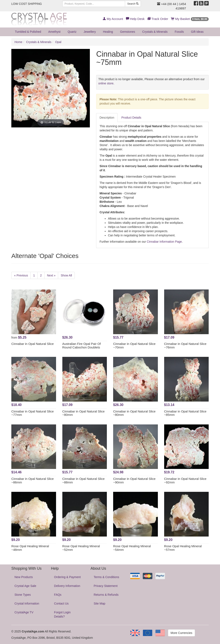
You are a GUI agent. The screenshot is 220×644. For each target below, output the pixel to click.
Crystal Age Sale (25, 586)
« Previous (21, 275)
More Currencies (181, 633)
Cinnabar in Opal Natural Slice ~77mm (33, 413)
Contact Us (61, 603)
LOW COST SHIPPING (27, 4)
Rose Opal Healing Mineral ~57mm (183, 548)
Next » (51, 275)
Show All (66, 275)
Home (18, 42)
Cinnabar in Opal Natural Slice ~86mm (33, 480)
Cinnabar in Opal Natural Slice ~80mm (84, 413)
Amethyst (54, 32)
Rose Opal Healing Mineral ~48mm (30, 548)
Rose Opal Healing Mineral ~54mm (132, 548)
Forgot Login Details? (62, 614)
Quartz (72, 32)
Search (133, 4)
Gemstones (128, 32)
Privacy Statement (106, 586)
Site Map (99, 603)
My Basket (190, 19)
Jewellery (90, 32)
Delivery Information (67, 586)
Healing (108, 32)
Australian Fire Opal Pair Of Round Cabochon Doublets (82, 346)
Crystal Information (27, 603)
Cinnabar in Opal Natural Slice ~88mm (84, 480)
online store (106, 83)
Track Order (158, 19)
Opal (58, 42)
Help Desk (135, 19)
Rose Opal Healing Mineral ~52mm (81, 548)
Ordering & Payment (67, 577)
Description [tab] (107, 118)
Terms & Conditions (106, 577)
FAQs (58, 595)
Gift (197, 32)
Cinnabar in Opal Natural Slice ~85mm (185, 413)
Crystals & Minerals (155, 32)
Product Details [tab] (131, 118)
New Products (24, 577)
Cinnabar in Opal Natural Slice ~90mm (134, 480)
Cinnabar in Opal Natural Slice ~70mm (134, 346)
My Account (113, 19)
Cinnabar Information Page (164, 242)
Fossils (179, 32)
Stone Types (23, 595)
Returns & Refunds (106, 595)
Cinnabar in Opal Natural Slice (33, 344)
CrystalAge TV (24, 612)
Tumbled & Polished (28, 32)
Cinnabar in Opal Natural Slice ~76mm (185, 346)
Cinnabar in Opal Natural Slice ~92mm (185, 480)
